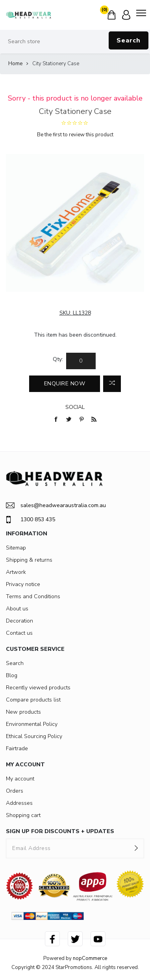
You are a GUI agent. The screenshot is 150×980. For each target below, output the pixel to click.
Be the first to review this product (75, 135)
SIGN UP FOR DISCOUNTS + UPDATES (60, 831)
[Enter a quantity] (81, 361)
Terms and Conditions (33, 596)
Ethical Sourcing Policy (34, 736)
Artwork (16, 572)
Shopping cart (23, 815)
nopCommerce (90, 958)
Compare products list (33, 700)
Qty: (58, 359)
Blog (12, 675)
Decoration (19, 621)
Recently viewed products (38, 688)
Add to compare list (112, 384)
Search (129, 40)
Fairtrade (17, 748)
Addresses (19, 803)
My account (20, 779)
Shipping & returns (29, 560)
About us (17, 609)
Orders (15, 791)
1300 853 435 (31, 520)
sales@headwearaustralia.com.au (56, 505)
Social (75, 407)
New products (23, 712)
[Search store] (75, 42)
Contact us (19, 633)
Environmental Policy (32, 724)
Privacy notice (23, 584)
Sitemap (16, 548)
